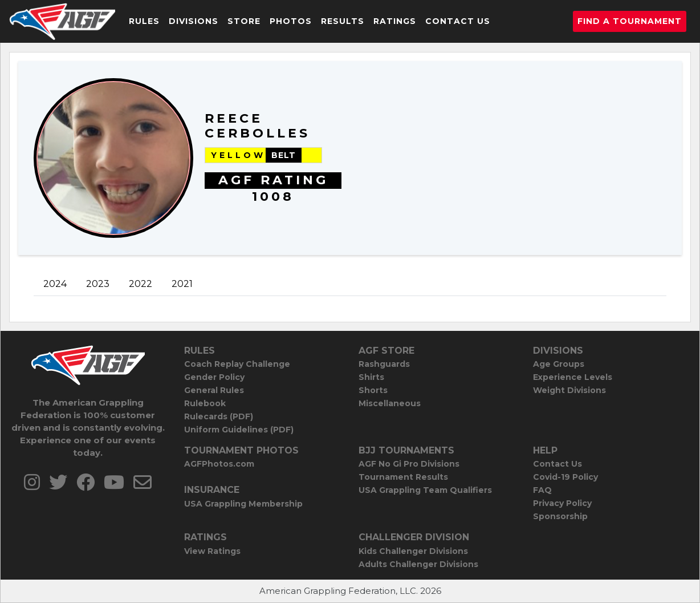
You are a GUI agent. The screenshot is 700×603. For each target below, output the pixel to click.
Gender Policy (214, 377)
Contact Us (458, 21)
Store (244, 21)
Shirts (371, 377)
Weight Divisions (569, 390)
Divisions (194, 21)
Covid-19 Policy (565, 477)
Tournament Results (403, 477)
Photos (291, 21)
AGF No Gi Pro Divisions (409, 464)
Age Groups (559, 364)
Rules (144, 21)
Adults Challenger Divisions (418, 564)
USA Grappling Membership (243, 504)
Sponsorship (560, 516)
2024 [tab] (55, 284)
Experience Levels (573, 377)
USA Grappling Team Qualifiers (425, 490)
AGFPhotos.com (219, 464)
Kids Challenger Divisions (413, 551)
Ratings (395, 21)
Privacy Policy (562, 503)
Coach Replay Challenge (237, 364)
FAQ (542, 490)
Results (343, 21)
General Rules (214, 390)
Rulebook (205, 403)
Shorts (373, 390)
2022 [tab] (141, 284)
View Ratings (212, 551)
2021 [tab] (182, 284)
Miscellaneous (390, 403)
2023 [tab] (98, 284)
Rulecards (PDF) (219, 416)
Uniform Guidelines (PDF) (239, 430)
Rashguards (384, 364)
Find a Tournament (630, 21)
